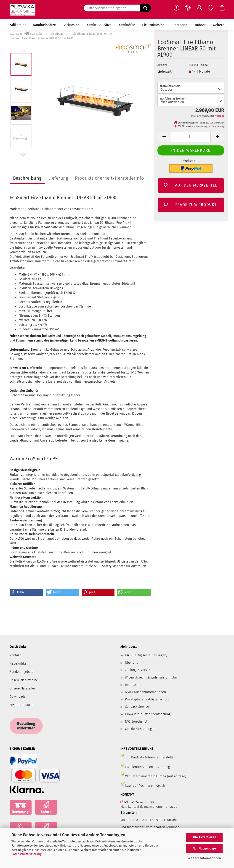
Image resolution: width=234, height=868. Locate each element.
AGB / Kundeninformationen (145, 692)
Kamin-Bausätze (99, 25)
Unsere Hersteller (22, 688)
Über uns (132, 663)
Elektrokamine (153, 25)
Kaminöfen (127, 25)
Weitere (218, 25)
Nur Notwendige (204, 848)
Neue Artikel (19, 664)
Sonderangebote (22, 672)
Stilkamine (18, 25)
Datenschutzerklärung (27, 854)
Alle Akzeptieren (204, 837)
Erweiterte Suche (22, 705)
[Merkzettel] (211, 8)
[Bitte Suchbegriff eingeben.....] (145, 8)
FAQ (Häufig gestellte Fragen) (146, 655)
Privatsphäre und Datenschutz (147, 699)
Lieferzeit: (165, 72)
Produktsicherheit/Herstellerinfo (109, 178)
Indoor (200, 25)
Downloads (18, 697)
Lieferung (58, 178)
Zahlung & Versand (139, 670)
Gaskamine (71, 25)
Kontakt (15, 655)
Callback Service (137, 707)
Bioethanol (180, 25)
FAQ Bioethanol (136, 722)
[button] (188, 8)
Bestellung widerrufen (26, 726)
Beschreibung (27, 178)
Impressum (133, 685)
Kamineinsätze (44, 25)
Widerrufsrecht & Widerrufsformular (151, 677)
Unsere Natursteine (24, 680)
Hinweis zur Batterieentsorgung (148, 714)
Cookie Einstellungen (140, 729)
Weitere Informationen (204, 858)
